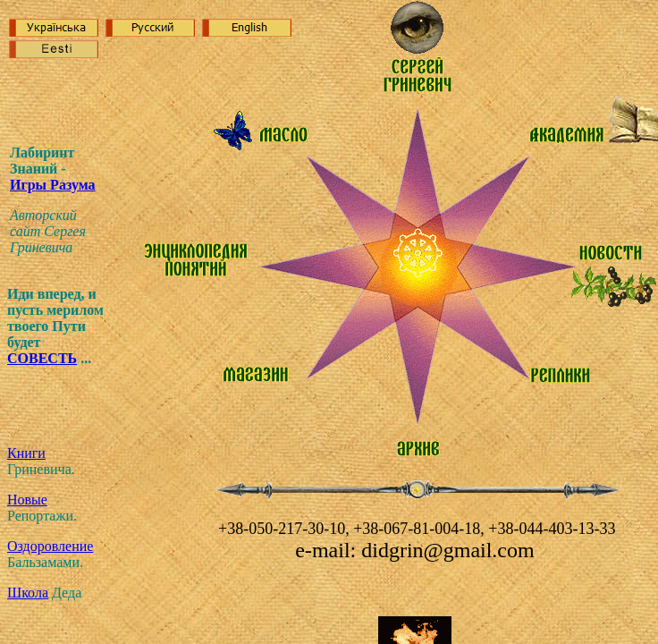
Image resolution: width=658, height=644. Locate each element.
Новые (27, 500)
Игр (53, 185)
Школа (28, 593)
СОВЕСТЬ (42, 358)
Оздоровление (50, 546)
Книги (26, 453)
